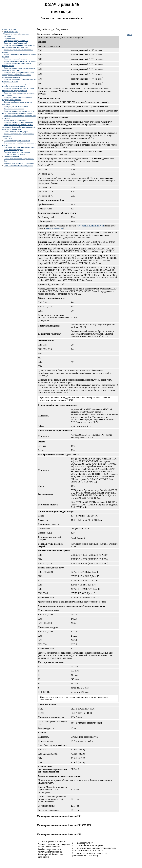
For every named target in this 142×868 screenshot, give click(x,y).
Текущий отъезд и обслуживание (16, 34)
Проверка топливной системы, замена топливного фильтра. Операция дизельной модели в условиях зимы (19, 127)
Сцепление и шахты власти (14, 154)
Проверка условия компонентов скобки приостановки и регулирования (18, 89)
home (130, 35)
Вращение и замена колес (14, 109)
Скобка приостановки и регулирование (19, 159)
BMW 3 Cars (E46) (11, 32)
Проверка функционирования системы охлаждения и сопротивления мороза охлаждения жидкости (18, 75)
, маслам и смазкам (54, 228)
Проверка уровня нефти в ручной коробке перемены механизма (16, 85)
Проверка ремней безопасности (16, 106)
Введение (7, 36)
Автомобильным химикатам (90, 226)
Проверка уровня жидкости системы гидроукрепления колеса (17, 99)
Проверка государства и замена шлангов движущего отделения (19, 69)
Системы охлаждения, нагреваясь (17, 141)
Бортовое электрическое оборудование (19, 163)
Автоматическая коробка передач (17, 152)
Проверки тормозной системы (15, 59)
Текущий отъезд (10, 38)
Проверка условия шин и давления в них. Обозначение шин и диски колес (19, 46)
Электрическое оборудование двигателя (19, 147)
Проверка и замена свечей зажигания (18, 122)
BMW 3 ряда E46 (9, 29)
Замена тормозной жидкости (15, 120)
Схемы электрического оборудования (18, 166)
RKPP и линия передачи (13, 150)
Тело (6, 161)
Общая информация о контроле (16, 41)
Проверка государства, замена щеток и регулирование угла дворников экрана (18, 112)
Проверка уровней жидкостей (15, 43)
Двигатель (8, 138)
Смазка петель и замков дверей (16, 131)
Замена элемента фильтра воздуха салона (20, 61)
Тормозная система (11, 156)
